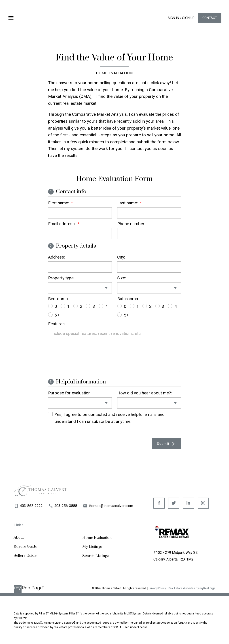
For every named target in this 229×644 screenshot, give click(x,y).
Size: (122, 278)
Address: (56, 257)
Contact (209, 18)
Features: (57, 324)
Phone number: (131, 224)
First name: (59, 203)
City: (121, 257)
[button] (181, 18)
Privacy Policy (157, 588)
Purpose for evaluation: (70, 393)
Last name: (128, 203)
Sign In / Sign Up (181, 18)
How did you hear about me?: (144, 393)
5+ (54, 315)
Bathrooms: (128, 299)
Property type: (61, 278)
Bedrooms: (58, 299)
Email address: (62, 224)
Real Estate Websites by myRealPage (192, 588)
